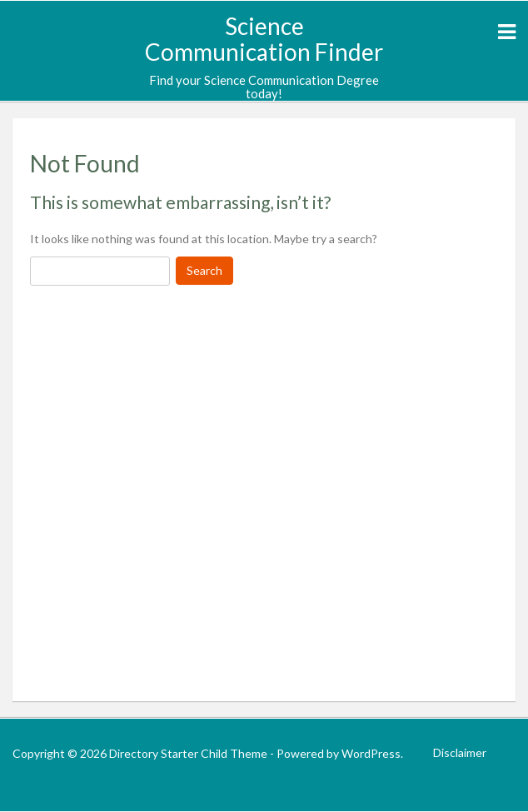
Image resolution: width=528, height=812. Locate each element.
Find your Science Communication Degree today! (264, 87)
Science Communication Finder (264, 39)
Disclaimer (460, 752)
